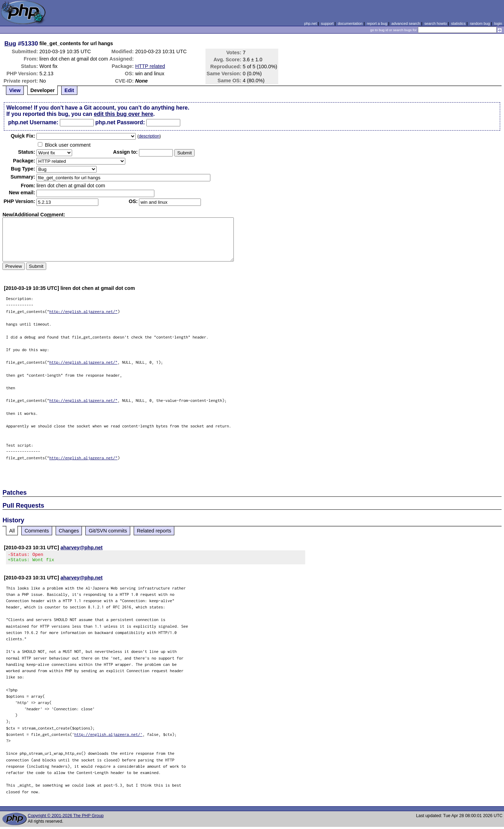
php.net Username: (33, 122)
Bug (10, 43)
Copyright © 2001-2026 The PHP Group (66, 818)
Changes (69, 531)
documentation (350, 23)
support (327, 23)
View (15, 90)
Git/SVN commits (108, 531)
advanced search (406, 23)
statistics (458, 23)
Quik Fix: (23, 136)
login (498, 23)
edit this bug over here (124, 114)
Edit (69, 90)
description (149, 136)
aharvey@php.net (82, 548)
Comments (37, 531)
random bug (480, 23)
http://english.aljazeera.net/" (83, 311)
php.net (310, 23)
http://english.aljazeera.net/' (108, 736)
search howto (435, 23)
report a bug (377, 23)
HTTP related (150, 66)
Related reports (154, 531)
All (12, 531)
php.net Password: (120, 122)
